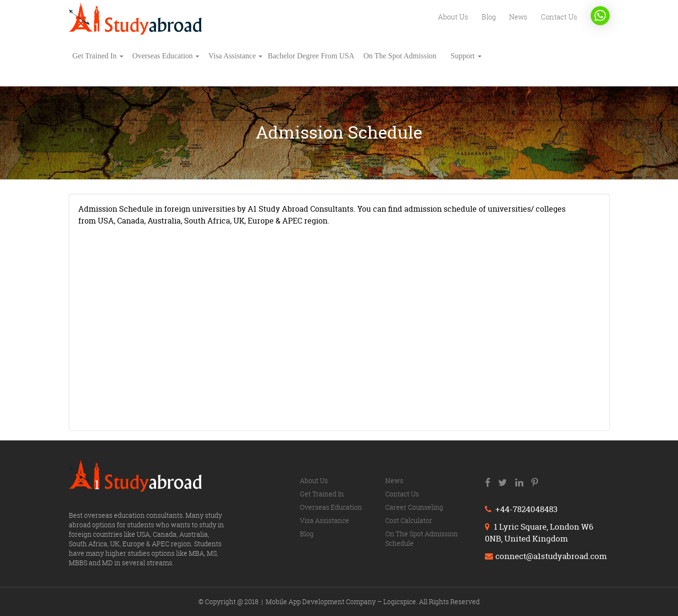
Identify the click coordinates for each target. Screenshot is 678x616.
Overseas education (166, 56)
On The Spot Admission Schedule (422, 538)
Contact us (559, 17)
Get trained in (98, 56)
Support (466, 56)
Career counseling (414, 507)
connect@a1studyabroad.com (546, 556)
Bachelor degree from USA (311, 56)
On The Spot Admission (400, 56)
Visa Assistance (235, 56)
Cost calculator (409, 520)
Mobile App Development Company (321, 602)
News (518, 17)
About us (453, 17)
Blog (489, 17)
